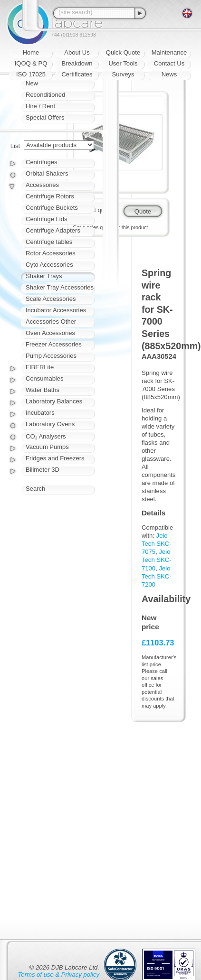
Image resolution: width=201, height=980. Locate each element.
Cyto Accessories (49, 265)
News (169, 74)
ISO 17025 (31, 74)
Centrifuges (41, 162)
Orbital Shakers (47, 173)
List (15, 146)
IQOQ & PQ (31, 63)
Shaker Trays (44, 276)
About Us (77, 52)
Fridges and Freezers (55, 458)
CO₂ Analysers (46, 436)
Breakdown (77, 63)
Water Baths (43, 390)
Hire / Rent (40, 106)
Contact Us (169, 63)
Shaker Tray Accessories (60, 287)
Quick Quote (123, 52)
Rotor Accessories (51, 253)
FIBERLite (40, 367)
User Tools (123, 63)
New (32, 83)
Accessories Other (51, 322)
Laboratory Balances (54, 401)
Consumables (45, 378)
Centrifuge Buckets (52, 208)
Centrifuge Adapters (53, 230)
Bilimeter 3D (43, 470)
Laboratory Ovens (50, 424)
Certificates (77, 74)
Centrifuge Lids (46, 219)
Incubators (40, 413)
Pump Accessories (51, 356)
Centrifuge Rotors (50, 196)
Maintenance (169, 52)
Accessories (42, 185)
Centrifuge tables (49, 242)
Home (31, 52)
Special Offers (45, 117)
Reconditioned (45, 95)
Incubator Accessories (56, 310)
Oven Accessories (50, 333)
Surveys (123, 74)
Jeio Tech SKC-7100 (157, 560)
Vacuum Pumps (47, 447)
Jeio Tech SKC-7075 (157, 544)
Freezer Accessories (54, 344)
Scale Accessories (51, 299)
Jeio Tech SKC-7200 (157, 576)
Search (35, 489)
